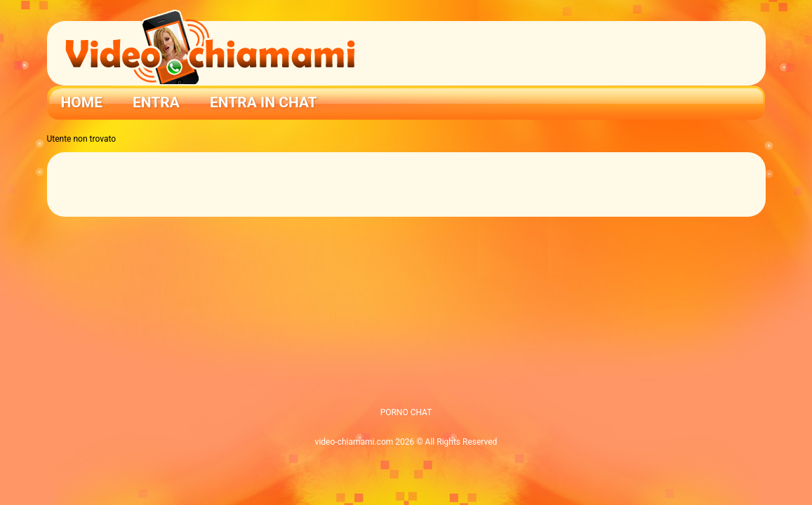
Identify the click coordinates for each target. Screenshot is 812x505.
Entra (156, 102)
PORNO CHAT (406, 412)
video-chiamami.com (354, 442)
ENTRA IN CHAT (264, 102)
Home (82, 102)
